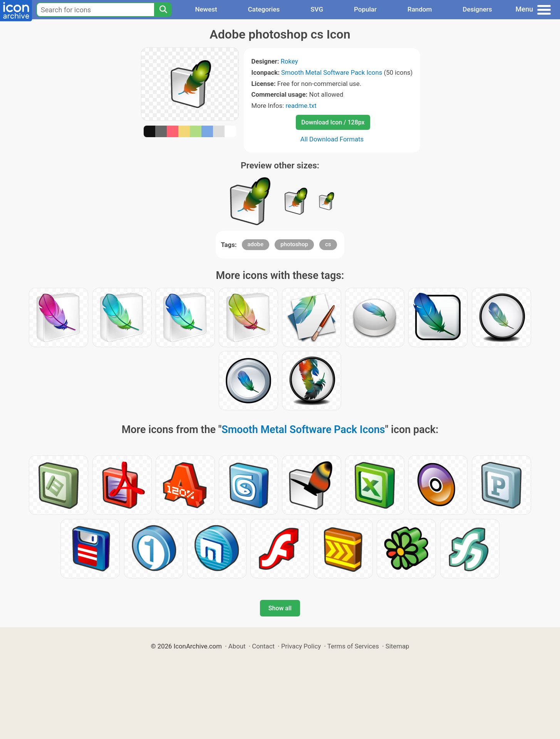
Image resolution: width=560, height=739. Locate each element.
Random (420, 9)
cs (328, 244)
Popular (365, 9)
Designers (477, 9)
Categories (264, 9)
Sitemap (397, 646)
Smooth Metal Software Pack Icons (332, 72)
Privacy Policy (301, 646)
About (237, 646)
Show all (280, 608)
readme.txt (301, 106)
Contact (263, 646)
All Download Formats (332, 139)
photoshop (294, 244)
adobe (256, 244)
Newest (206, 9)
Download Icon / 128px (333, 122)
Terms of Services (353, 646)
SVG (317, 9)
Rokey (289, 61)
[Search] (163, 10)
